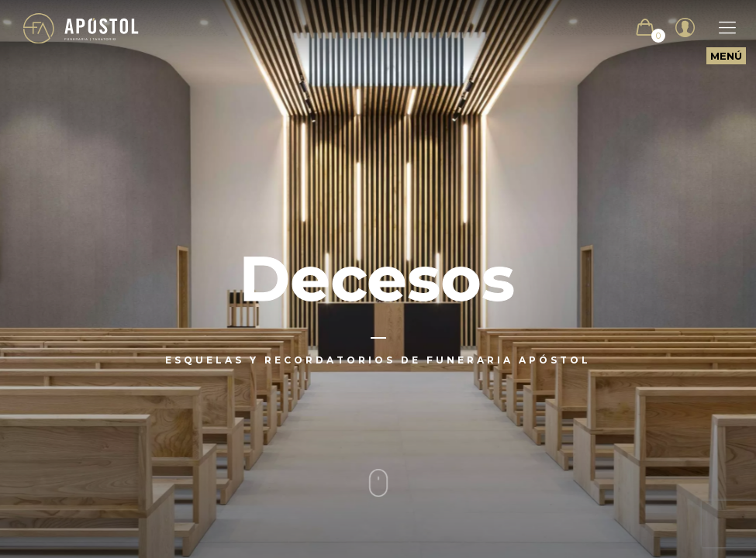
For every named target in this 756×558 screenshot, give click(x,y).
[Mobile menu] (720, 28)
